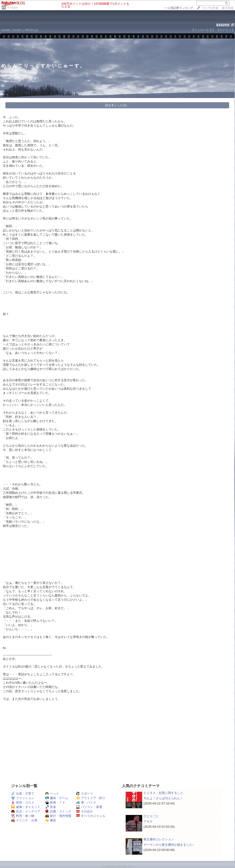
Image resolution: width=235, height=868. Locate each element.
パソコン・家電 (89, 807)
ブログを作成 (210, 8)
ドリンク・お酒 (24, 820)
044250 (223, 25)
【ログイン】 (225, 30)
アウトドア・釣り (91, 798)
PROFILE (32, 30)
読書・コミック (58, 811)
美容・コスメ (23, 802)
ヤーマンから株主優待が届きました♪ (169, 845)
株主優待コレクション (159, 839)
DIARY (18, 30)
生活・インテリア (26, 811)
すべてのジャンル (91, 816)
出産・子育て (23, 794)
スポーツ (85, 794)
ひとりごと (151, 816)
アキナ (148, 821)
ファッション (23, 798)
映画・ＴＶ (55, 802)
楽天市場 (227, 8)
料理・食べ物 (23, 816)
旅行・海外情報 (58, 816)
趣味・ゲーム (57, 798)
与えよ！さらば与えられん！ (163, 798)
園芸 (51, 820)
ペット (52, 794)
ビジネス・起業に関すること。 (165, 793)
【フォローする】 (203, 30)
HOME (6, 30)
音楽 (51, 807)
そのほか (12, 8)
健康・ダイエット (26, 807)
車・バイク (86, 802)
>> (179, 8)
